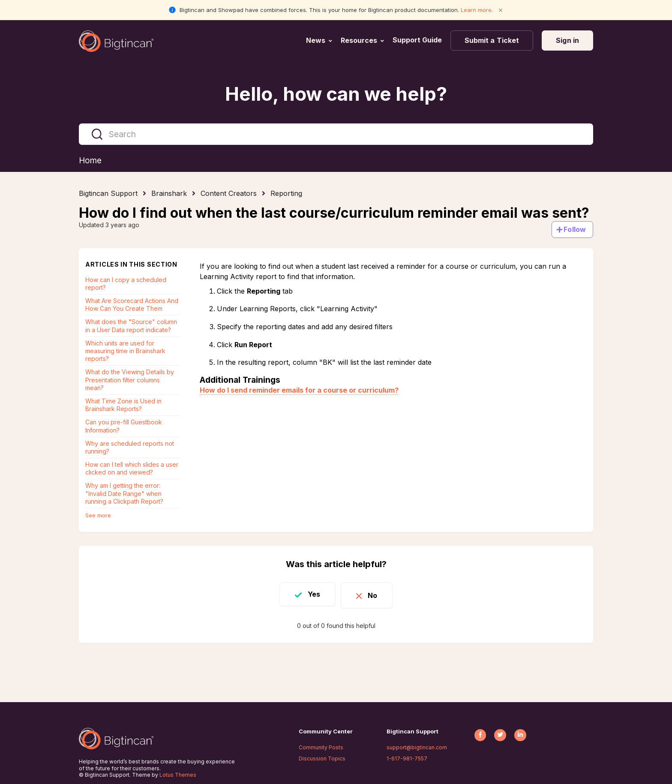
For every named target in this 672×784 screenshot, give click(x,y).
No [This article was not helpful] (375, 595)
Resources (359, 40)
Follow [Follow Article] (575, 230)
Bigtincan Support (108, 194)
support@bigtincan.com (417, 747)
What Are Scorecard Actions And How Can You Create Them (132, 305)
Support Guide (418, 40)
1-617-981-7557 (407, 758)
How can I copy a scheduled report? (126, 284)
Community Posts (321, 747)
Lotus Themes (178, 775)
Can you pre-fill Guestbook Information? (124, 426)
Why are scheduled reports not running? (130, 448)
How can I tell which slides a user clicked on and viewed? (132, 469)
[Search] (336, 134)
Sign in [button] (567, 40)
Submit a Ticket (492, 40)
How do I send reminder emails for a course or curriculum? (299, 390)
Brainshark (169, 194)
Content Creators (229, 194)
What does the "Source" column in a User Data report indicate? (131, 326)
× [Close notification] (501, 10)
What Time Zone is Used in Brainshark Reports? (123, 405)
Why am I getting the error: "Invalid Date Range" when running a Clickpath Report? (124, 494)
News (316, 40)
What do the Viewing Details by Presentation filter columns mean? (130, 380)
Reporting (286, 194)
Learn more (476, 10)
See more (98, 516)
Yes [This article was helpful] (311, 595)
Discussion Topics (322, 758)
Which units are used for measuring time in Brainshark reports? (125, 351)
